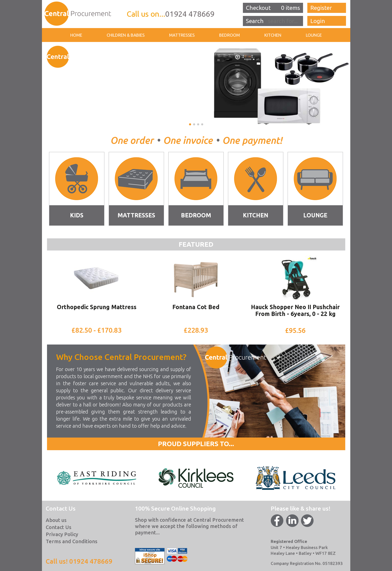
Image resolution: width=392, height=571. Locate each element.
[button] (190, 124)
